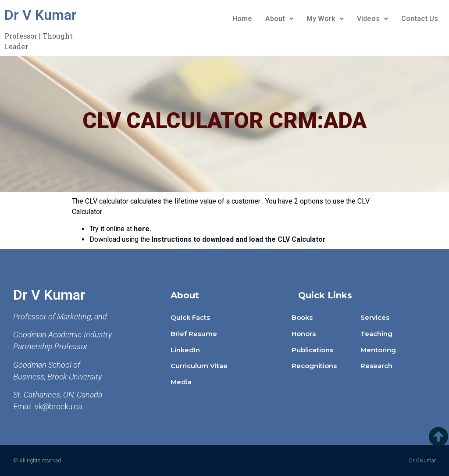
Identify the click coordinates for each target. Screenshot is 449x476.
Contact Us (420, 19)
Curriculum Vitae (199, 366)
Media (181, 382)
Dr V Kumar (41, 15)
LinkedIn (185, 350)
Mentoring (378, 350)
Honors (304, 334)
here (142, 229)
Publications (312, 350)
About (279, 19)
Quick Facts (190, 317)
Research (376, 366)
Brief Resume (194, 334)
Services (375, 317)
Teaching (376, 334)
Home (242, 19)
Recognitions (314, 366)
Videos (372, 19)
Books (302, 317)
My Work (325, 19)
